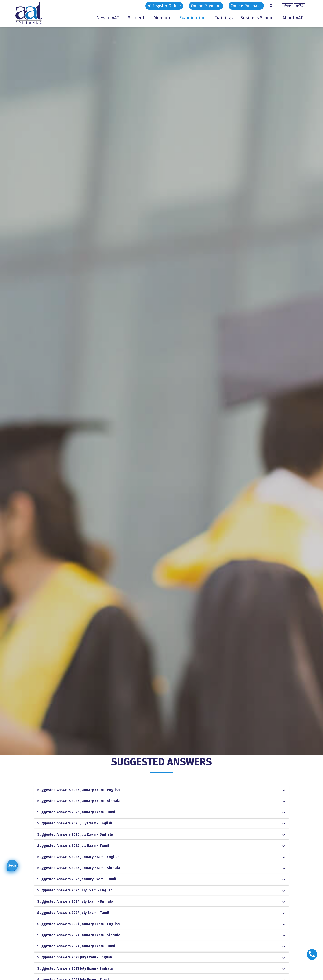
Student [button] (137, 18)
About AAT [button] (294, 18)
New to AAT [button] (109, 18)
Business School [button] (258, 18)
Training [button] (224, 18)
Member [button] (163, 18)
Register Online (164, 6)
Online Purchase (246, 6)
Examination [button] (194, 18)
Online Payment (206, 6)
